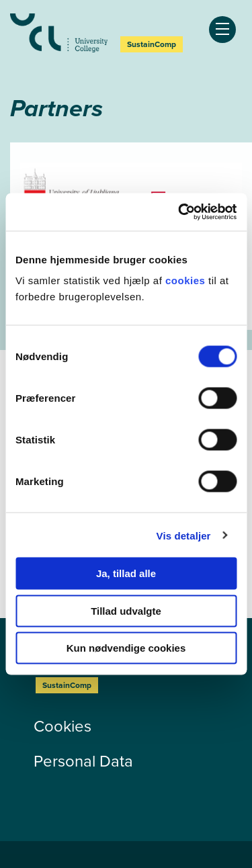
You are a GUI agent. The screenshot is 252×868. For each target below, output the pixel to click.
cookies (187, 280)
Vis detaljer (184, 535)
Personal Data (83, 761)
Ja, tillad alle (126, 573)
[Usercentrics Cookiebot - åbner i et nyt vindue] (179, 212)
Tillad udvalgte (126, 610)
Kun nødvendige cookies (126, 648)
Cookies (62, 726)
